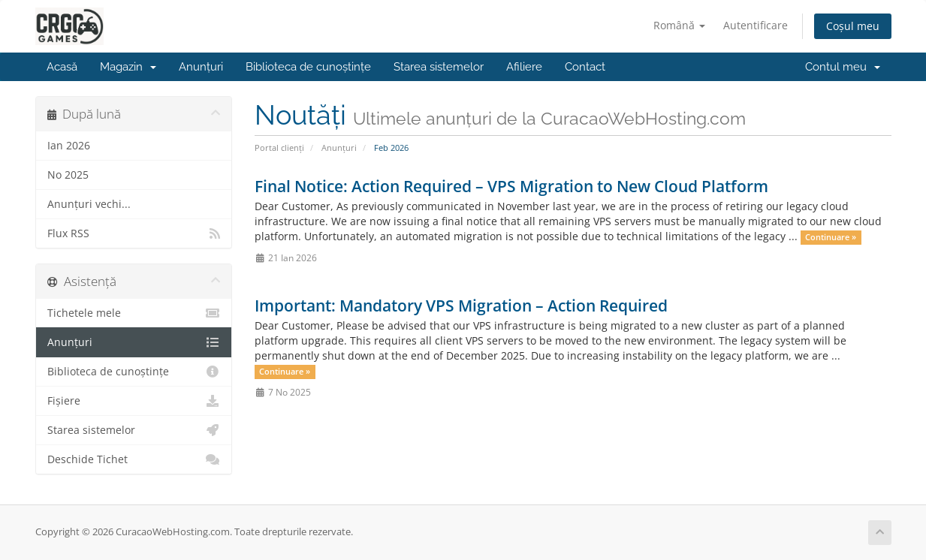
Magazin (128, 67)
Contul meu (843, 67)
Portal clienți (279, 148)
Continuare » (831, 237)
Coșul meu (853, 26)
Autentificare (756, 25)
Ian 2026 (69, 146)
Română (679, 25)
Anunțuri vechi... (89, 204)
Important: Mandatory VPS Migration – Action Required (461, 306)
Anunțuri (201, 67)
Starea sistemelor (439, 67)
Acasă (62, 67)
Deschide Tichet (134, 459)
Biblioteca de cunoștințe (308, 67)
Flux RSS (134, 233)
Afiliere (524, 67)
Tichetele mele (134, 313)
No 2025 (68, 175)
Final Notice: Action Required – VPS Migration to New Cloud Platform (511, 186)
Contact (585, 67)
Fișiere (134, 401)
